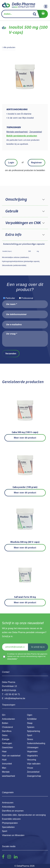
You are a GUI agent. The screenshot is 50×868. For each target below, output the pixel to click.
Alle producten (9, 47)
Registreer (36, 163)
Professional (27, 298)
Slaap (30, 723)
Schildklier (32, 719)
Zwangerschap (34, 776)
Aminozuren (8, 803)
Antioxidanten (8, 719)
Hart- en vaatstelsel (11, 756)
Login (11, 163)
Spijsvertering (34, 731)
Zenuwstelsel (33, 772)
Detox (5, 735)
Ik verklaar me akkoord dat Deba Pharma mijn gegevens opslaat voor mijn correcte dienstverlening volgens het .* (27, 656)
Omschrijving (16, 200)
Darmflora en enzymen (13, 811)
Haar (4, 751)
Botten (5, 723)
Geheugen (7, 743)
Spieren (31, 727)
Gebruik (12, 211)
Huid (4, 760)
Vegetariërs (32, 756)
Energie (6, 739)
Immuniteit (7, 764)
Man (4, 768)
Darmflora (7, 731)
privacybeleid (12, 659)
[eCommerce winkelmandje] (42, 14)
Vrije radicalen (34, 764)
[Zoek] (35, 14)
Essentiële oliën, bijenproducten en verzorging (24, 815)
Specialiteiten (8, 827)
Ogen (30, 715)
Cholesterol (7, 727)
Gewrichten (7, 747)
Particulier (10, 298)
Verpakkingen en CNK (23, 223)
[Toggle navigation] (46, 6)
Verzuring (32, 760)
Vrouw (30, 768)
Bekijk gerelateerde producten (22, 136)
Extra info (13, 235)
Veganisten (32, 751)
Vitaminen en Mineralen (13, 835)
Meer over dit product (25, 438)
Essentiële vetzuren (11, 819)
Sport (30, 735)
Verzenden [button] (11, 354)
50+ (4, 715)
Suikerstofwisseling (36, 743)
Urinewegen (33, 747)
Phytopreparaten (10, 823)
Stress (30, 739)
